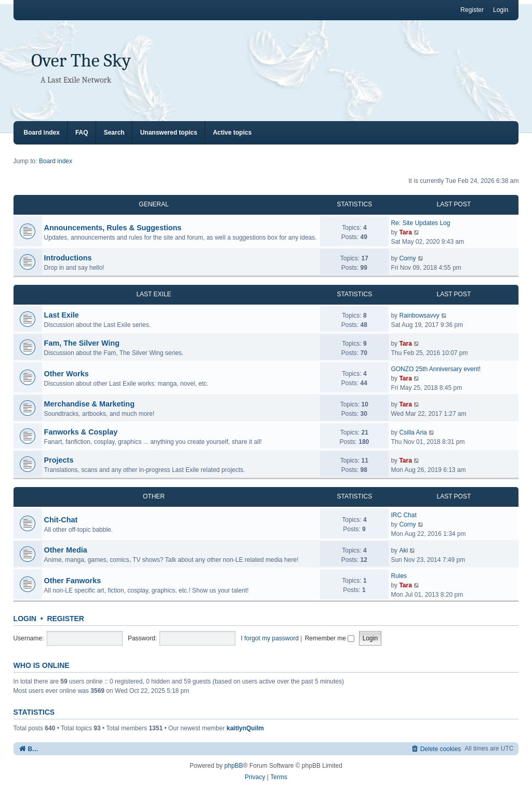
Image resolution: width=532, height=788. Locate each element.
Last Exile (62, 315)
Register (65, 619)
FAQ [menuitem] (82, 133)
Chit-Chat (61, 520)
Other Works (66, 374)
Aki (403, 550)
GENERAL (154, 204)
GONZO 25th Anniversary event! (436, 369)
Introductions (68, 258)
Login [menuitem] (501, 10)
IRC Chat (403, 515)
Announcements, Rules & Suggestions (113, 228)
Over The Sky (81, 61)
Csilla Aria (413, 432)
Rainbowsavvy (419, 316)
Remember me (330, 638)
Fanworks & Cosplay (81, 432)
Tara (405, 232)
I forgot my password (270, 638)
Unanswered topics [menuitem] (169, 133)
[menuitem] (436, 749)
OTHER (154, 496)
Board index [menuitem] (42, 133)
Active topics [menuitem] (232, 133)
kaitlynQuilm (245, 728)
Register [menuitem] (472, 10)
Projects (59, 460)
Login (25, 619)
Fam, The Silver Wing (82, 343)
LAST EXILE (154, 294)
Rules (399, 576)
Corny (407, 258)
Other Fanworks (73, 581)
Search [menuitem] (114, 133)
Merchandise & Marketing (89, 404)
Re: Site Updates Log (420, 223)
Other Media (66, 550)
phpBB (234, 766)
